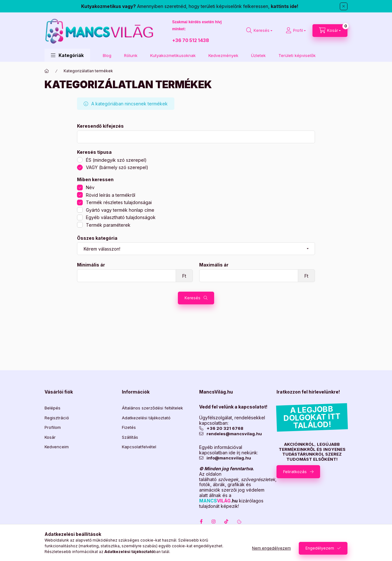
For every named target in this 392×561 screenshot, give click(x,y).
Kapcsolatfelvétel (139, 447)
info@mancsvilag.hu (229, 458)
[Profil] (296, 31)
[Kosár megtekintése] (330, 31)
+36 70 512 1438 (191, 40)
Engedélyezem (320, 548)
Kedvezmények (223, 55)
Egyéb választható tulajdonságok (121, 217)
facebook (201, 522)
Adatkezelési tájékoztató (146, 418)
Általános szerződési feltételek (152, 408)
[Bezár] (344, 6)
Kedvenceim (57, 447)
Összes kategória (97, 238)
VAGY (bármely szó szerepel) (117, 167)
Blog (107, 55)
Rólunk (131, 55)
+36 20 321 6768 (225, 428)
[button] (67, 55)
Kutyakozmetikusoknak (173, 55)
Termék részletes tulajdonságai (119, 202)
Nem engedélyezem (271, 548)
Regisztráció (57, 418)
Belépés (52, 408)
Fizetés (129, 427)
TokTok (227, 522)
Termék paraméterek (108, 225)
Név (90, 187)
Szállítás (130, 437)
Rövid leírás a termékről (111, 195)
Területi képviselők (297, 55)
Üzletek (258, 55)
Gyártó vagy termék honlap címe (120, 210)
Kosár (50, 437)
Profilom (53, 427)
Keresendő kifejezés (100, 126)
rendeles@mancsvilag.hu (234, 434)
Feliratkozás (295, 472)
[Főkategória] (47, 71)
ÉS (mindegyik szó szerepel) (116, 160)
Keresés (192, 298)
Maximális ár (214, 265)
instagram (214, 522)
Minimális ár (91, 265)
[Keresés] (259, 31)
